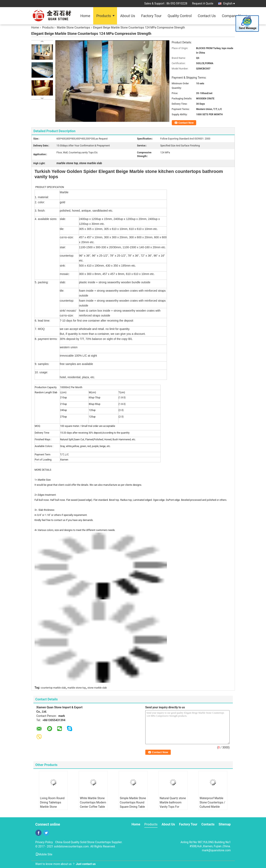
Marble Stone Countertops (73, 27)
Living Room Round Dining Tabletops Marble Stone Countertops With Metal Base (52, 807)
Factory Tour (151, 16)
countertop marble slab (53, 688)
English (229, 3)
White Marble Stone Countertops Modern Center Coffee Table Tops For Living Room (93, 807)
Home (85, 16)
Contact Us (207, 16)
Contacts (208, 824)
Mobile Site (44, 854)
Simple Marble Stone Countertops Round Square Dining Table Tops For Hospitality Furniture (133, 807)
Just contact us (86, 864)
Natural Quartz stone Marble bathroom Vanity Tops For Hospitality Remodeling (173, 807)
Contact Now (186, 123)
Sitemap (225, 824)
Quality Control (180, 16)
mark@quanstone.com (216, 850)
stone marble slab (97, 688)
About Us (128, 16)
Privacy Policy (44, 842)
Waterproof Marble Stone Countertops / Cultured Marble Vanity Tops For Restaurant (212, 807)
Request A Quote (203, 3)
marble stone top (77, 688)
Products (104, 16)
